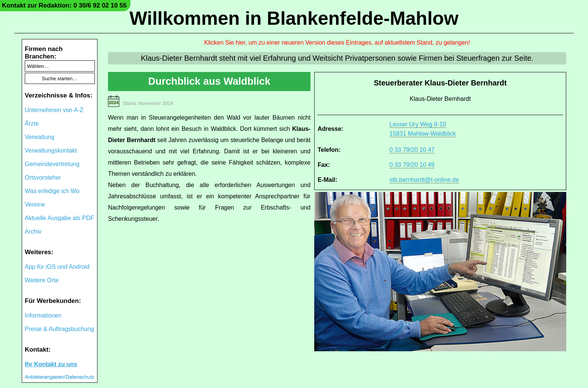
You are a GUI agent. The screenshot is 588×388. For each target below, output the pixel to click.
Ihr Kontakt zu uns (51, 364)
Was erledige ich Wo (52, 191)
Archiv (33, 231)
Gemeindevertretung (52, 164)
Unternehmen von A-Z (54, 110)
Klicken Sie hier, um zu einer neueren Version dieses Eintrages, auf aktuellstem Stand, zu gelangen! (337, 43)
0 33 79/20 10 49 (412, 165)
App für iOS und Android (57, 267)
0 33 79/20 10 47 (412, 150)
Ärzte (32, 124)
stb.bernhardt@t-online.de (424, 180)
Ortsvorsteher (43, 178)
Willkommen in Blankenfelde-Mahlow (294, 18)
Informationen (43, 315)
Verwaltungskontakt (51, 151)
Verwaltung (40, 137)
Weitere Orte (42, 280)
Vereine (35, 204)
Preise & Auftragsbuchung (59, 329)
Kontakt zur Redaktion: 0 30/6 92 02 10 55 (64, 5)
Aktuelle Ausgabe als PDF (59, 218)
